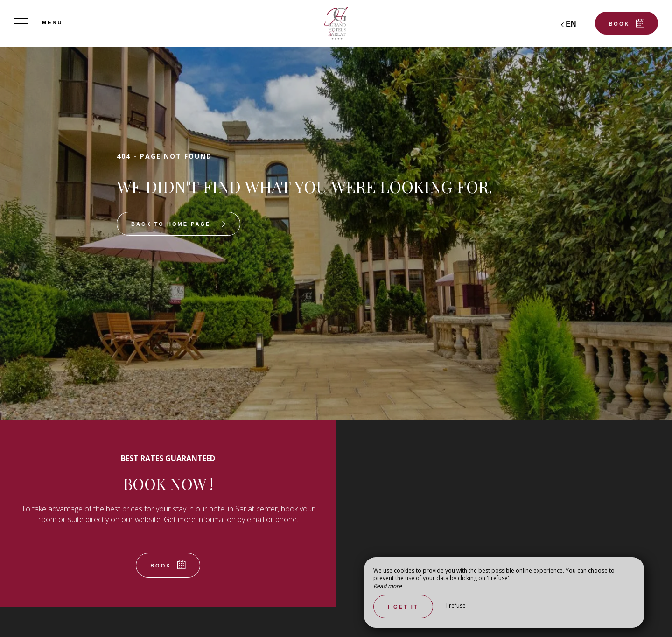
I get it (403, 607)
